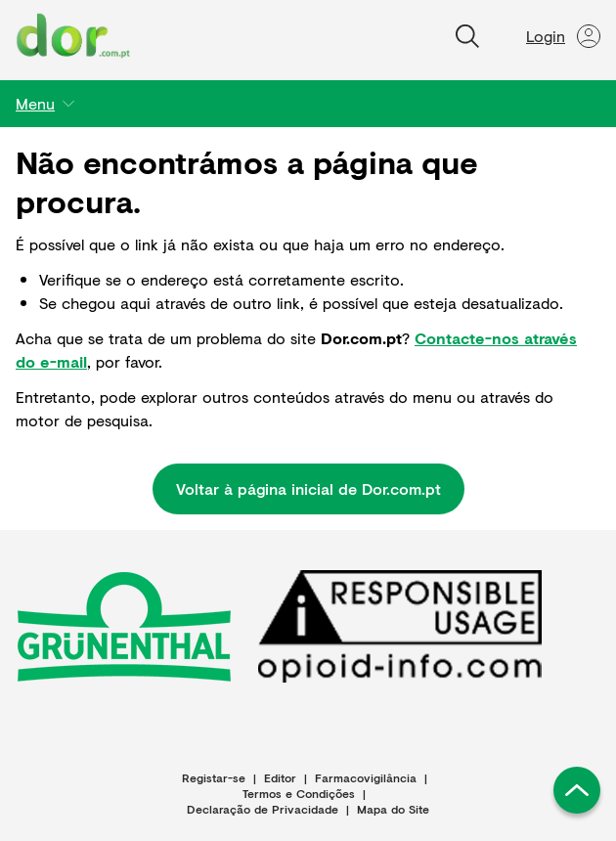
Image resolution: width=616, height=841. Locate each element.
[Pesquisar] (467, 36)
